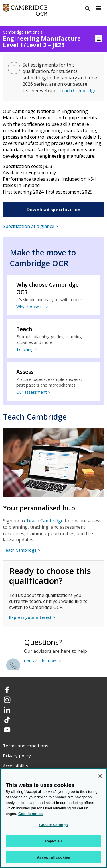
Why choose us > (32, 307)
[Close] (100, 776)
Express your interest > (32, 617)
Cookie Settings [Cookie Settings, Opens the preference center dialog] (53, 825)
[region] (53, 818)
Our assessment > (33, 392)
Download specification (53, 210)
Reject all (53, 841)
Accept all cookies (54, 857)
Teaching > (27, 349)
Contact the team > (43, 661)
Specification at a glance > (30, 226)
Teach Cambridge (78, 91)
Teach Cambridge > (22, 550)
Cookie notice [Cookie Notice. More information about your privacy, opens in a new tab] (30, 814)
